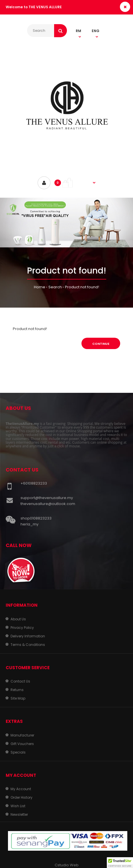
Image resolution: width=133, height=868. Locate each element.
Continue (101, 344)
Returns (17, 690)
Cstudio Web (67, 865)
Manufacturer (22, 735)
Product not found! (82, 287)
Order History (22, 797)
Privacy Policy (22, 628)
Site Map (18, 698)
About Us (18, 619)
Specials (18, 752)
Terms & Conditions (28, 645)
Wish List (18, 806)
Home (40, 287)
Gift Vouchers (22, 744)
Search (55, 287)
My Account (21, 789)
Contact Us (20, 681)
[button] (120, 863)
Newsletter (19, 814)
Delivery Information (28, 636)
